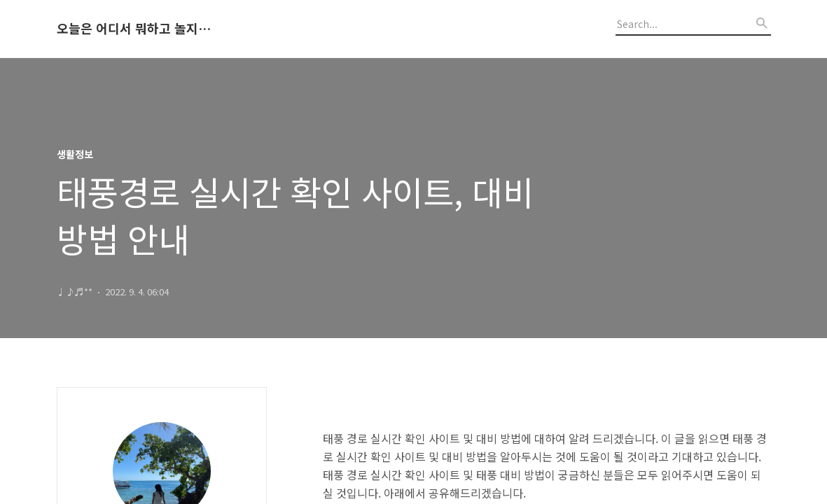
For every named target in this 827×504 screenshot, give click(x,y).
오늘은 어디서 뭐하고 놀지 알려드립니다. (134, 29)
